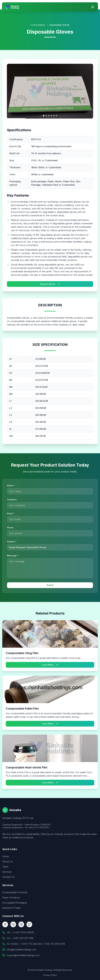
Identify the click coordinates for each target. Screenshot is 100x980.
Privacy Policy (50, 975)
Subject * (12, 542)
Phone (10, 528)
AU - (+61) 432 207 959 (20, 938)
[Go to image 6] (56, 116)
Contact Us (8, 877)
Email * (11, 514)
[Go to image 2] (46, 116)
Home (6, 856)
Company (12, 500)
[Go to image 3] (49, 116)
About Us (8, 862)
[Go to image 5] (54, 116)
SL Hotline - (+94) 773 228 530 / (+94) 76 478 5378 (36, 944)
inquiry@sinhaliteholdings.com (23, 955)
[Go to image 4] (51, 116)
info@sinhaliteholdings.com (22, 950)
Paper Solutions (11, 898)
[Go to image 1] (44, 116)
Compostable (38, 25)
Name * (11, 485)
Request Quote (50, 284)
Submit (50, 585)
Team (5, 867)
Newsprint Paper (12, 908)
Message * (13, 556)
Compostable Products (15, 892)
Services (7, 872)
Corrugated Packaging (14, 903)
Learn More (50, 666)
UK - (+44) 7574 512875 (20, 932)
